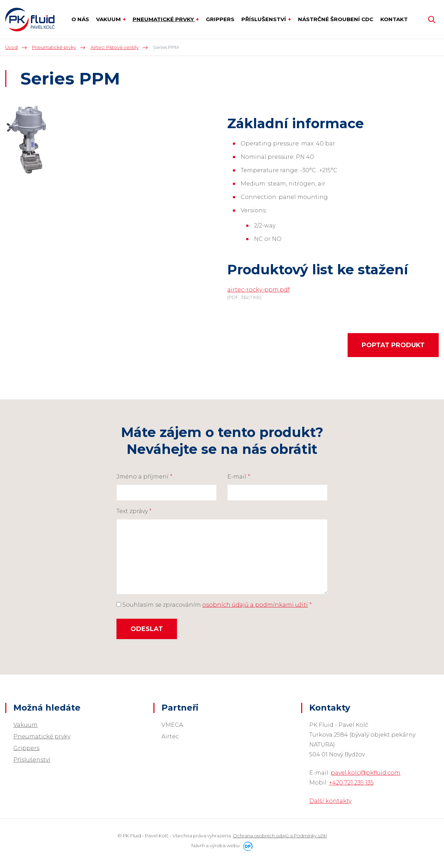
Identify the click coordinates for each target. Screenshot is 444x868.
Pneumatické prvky (42, 736)
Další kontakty (330, 801)
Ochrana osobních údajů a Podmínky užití (280, 836)
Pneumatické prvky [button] (164, 19)
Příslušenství (32, 760)
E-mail (239, 477)
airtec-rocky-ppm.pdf (259, 290)
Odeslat (147, 629)
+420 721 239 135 (351, 783)
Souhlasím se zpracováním (214, 605)
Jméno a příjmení (144, 477)
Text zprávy (134, 511)
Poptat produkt (393, 345)
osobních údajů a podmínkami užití (255, 605)
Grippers (26, 748)
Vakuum (26, 725)
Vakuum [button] (109, 19)
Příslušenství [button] (264, 19)
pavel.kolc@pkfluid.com (366, 773)
